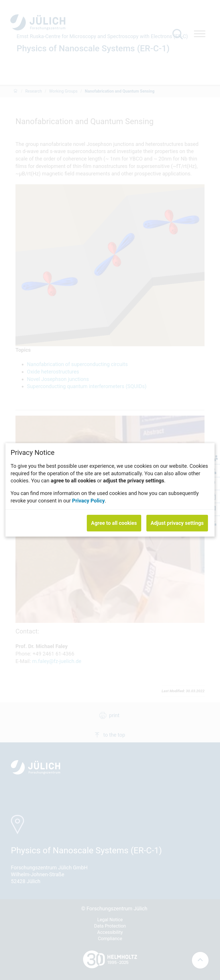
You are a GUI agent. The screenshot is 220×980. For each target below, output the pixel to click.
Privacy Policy (89, 501)
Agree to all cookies (114, 523)
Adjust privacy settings (177, 523)
